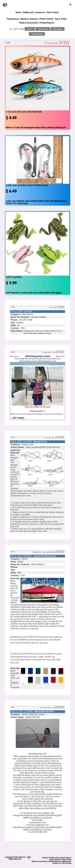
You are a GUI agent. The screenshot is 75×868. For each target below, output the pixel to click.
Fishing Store (13, 19)
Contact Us (40, 12)
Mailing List (28, 12)
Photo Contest (46, 19)
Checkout (57, 29)
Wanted (24, 19)
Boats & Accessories (29, 23)
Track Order (37, 34)
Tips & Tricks (60, 19)
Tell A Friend (52, 12)
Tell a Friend (67, 863)
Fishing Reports (47, 23)
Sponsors (34, 19)
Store (30, 29)
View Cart (43, 29)
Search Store (66, 858)
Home (18, 12)
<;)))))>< (29, 858)
